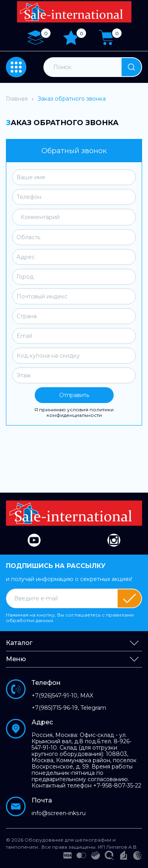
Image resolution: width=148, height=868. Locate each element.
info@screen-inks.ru (59, 813)
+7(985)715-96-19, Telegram (69, 708)
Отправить (74, 395)
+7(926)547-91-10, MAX (62, 696)
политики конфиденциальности (80, 412)
